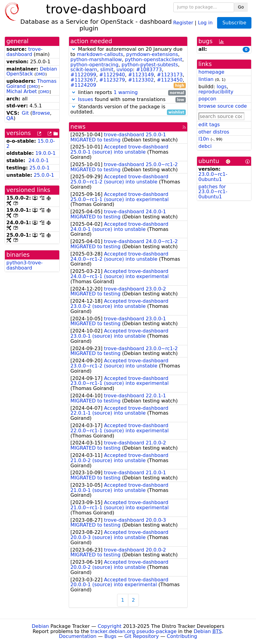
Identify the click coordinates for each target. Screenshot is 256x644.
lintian (206, 79)
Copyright (109, 626)
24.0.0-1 (38, 160)
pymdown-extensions (152, 54)
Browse (41, 113)
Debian (40, 626)
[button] (74, 49)
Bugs (110, 636)
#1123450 (170, 80)
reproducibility (216, 92)
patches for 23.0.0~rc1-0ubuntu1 (213, 192)
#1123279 (112, 80)
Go (241, 7)
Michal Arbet (22, 91)
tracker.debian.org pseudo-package (134, 631)
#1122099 (83, 75)
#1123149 (141, 75)
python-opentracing (95, 65)
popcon (208, 99)
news (78, 127)
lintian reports (128, 93)
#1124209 (83, 85)
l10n (204, 139)
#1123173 (170, 75)
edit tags (209, 125)
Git (25, 113)
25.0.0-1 (40, 168)
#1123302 (141, 80)
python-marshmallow (96, 59)
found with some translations (128, 100)
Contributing (182, 636)
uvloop (125, 70)
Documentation (78, 636)
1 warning (126, 92)
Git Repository (142, 636)
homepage (211, 72)
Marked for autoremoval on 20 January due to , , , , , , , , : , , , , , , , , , (128, 67)
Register (183, 22)
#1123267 (83, 80)
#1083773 (149, 70)
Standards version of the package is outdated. (128, 110)
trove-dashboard (24, 52)
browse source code (223, 106)
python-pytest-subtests (150, 65)
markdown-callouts (100, 54)
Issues (86, 99)
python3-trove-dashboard (24, 265)
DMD (41, 74)
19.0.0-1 (45, 153)
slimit (107, 70)
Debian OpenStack (32, 71)
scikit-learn (84, 70)
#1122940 (112, 75)
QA (10, 118)
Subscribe (234, 23)
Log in (205, 22)
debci (205, 146)
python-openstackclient (154, 59)
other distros (214, 132)
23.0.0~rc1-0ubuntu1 (213, 177)
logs (221, 87)
